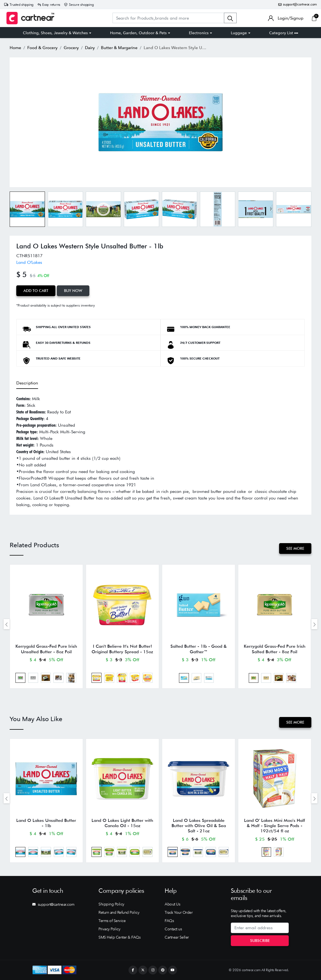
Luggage (239, 33)
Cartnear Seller (177, 937)
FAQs (169, 921)
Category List (284, 33)
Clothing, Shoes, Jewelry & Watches (55, 33)
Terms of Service (112, 921)
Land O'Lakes (29, 262)
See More (295, 548)
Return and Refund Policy (119, 912)
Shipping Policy (111, 904)
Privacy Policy (109, 929)
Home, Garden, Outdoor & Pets (138, 33)
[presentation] (7, 624)
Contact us (173, 929)
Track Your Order (179, 912)
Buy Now (73, 291)
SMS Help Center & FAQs (119, 937)
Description (27, 383)
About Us (172, 904)
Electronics (199, 33)
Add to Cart (36, 291)
